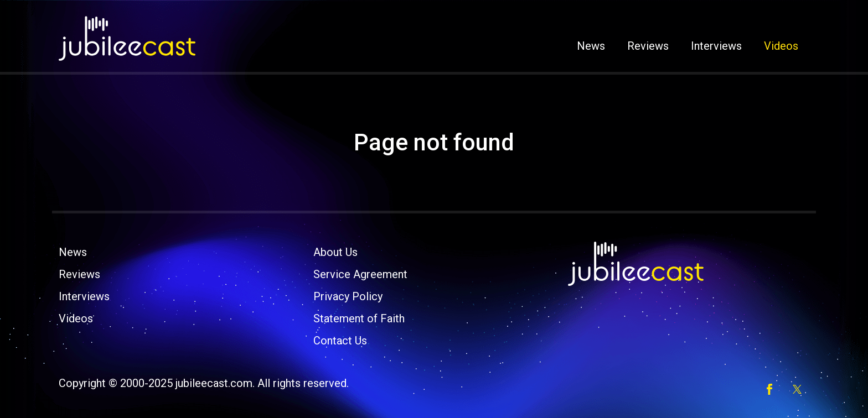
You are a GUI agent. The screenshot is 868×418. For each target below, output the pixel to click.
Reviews (648, 46)
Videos (781, 46)
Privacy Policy (348, 296)
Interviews (716, 46)
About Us (335, 252)
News (591, 46)
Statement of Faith (359, 318)
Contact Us (340, 341)
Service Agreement (360, 274)
